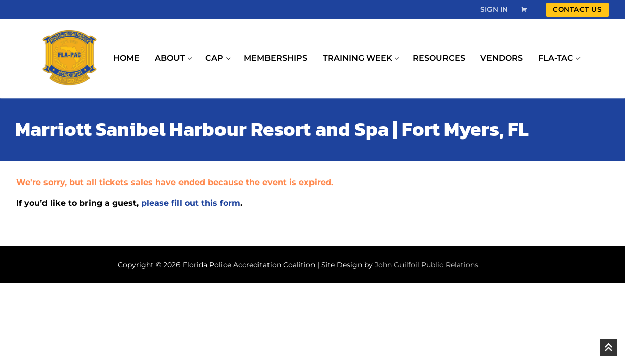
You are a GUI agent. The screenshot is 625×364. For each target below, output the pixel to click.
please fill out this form (191, 203)
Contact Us (577, 9)
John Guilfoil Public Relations (427, 265)
